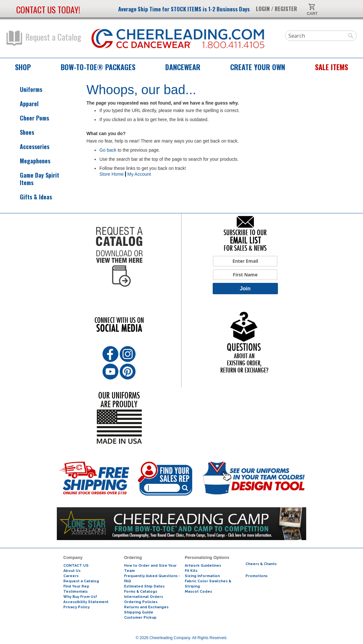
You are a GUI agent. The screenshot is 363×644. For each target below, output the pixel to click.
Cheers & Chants (261, 564)
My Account (139, 174)
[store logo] (178, 39)
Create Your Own (258, 67)
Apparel (23, 104)
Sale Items (332, 67)
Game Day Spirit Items (34, 179)
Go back (108, 150)
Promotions (257, 576)
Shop (23, 67)
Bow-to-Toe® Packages (98, 67)
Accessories (29, 147)
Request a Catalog (44, 38)
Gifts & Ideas (30, 197)
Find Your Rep (76, 586)
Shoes (21, 132)
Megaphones (29, 161)
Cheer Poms (29, 118)
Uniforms (25, 89)
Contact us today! (48, 10)
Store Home (112, 174)
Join (245, 289)
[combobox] (321, 36)
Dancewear (183, 67)
